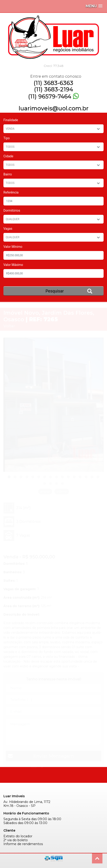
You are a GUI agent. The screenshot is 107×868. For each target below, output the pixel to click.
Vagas (8, 229)
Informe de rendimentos (23, 844)
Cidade (8, 156)
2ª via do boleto (16, 840)
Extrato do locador (18, 836)
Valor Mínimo (13, 247)
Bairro (8, 174)
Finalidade (11, 120)
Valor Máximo (13, 265)
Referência (11, 192)
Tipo (7, 138)
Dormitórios (12, 210)
